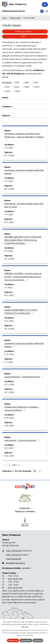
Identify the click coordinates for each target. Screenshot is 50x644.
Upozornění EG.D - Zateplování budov (24, 377)
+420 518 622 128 (13, 559)
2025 (8, 91)
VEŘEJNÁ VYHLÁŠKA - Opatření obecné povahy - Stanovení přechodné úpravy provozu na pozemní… (23, 277)
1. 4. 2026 (8, 288)
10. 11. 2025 (9, 448)
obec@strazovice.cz (15, 563)
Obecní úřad (15, 18)
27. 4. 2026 (9, 155)
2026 (18, 91)
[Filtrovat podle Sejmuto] (25, 120)
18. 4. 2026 (9, 295)
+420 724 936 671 (14, 555)
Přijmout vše (13, 640)
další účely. (25, 627)
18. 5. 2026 (9, 222)
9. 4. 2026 (9, 148)
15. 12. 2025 (9, 418)
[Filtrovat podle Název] (25, 102)
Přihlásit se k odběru (31, 31)
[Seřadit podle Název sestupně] (9, 98)
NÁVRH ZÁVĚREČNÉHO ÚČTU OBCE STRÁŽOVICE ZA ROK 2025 (21, 312)
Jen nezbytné (26, 640)
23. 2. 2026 (9, 385)
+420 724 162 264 (14, 551)
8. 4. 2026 (9, 251)
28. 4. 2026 (9, 189)
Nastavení (38, 640)
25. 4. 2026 (9, 259)
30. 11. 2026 (9, 392)
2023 (27, 87)
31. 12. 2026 (9, 426)
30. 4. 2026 (9, 329)
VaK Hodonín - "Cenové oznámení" (23, 440)
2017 (17, 83)
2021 (7, 87)
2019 (36, 83)
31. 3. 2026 (9, 321)
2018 (27, 83)
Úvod (4, 18)
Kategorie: (7, 82)
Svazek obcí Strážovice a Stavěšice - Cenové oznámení (22, 409)
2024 (37, 87)
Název (5, 98)
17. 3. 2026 (9, 354)
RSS (34, 36)
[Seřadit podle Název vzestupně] (9, 97)
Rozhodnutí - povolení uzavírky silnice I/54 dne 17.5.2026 (24, 205)
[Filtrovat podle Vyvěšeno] (25, 111)
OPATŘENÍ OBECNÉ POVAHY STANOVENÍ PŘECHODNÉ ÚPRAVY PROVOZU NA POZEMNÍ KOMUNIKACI (23, 240)
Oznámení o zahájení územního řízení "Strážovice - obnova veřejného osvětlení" (24, 137)
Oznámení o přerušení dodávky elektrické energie (24, 172)
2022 (17, 87)
